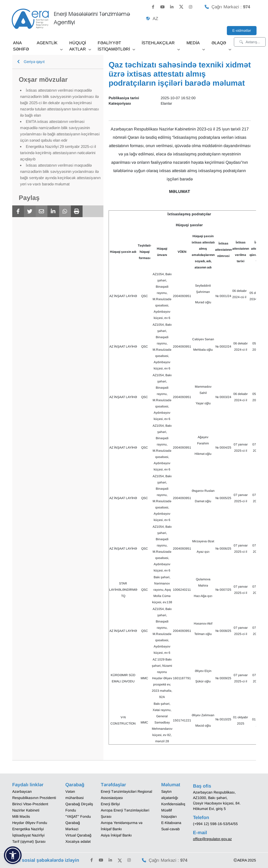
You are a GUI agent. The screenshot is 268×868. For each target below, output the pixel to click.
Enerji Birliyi (110, 804)
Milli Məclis (21, 816)
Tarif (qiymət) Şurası (29, 841)
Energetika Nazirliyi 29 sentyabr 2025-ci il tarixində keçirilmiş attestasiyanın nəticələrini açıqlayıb (58, 153)
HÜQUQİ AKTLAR (80, 48)
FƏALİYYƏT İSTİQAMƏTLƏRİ (116, 48)
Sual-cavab (170, 829)
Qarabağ (75, 785)
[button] (13, 855)
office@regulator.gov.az (212, 839)
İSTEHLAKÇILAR (161, 45)
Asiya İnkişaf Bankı (116, 835)
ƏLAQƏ (221, 45)
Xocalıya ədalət (78, 841)
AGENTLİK (50, 45)
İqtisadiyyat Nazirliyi (28, 835)
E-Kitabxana (171, 823)
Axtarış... (250, 42)
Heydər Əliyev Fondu (30, 823)
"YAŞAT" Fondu (78, 816)
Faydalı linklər (28, 785)
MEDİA (196, 45)
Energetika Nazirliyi (28, 829)
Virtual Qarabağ (78, 835)
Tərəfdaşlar (113, 785)
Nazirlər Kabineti (26, 810)
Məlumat (171, 785)
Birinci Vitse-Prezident (30, 804)
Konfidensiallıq (173, 804)
